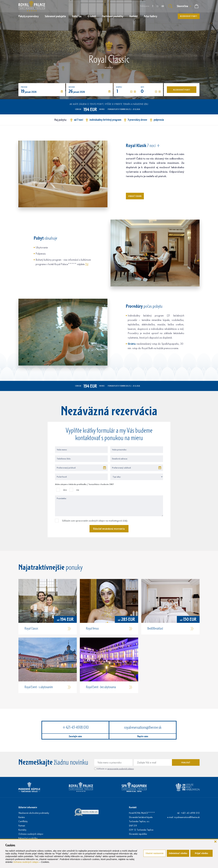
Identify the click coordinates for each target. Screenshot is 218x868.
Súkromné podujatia (55, 16)
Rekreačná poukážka (28, 838)
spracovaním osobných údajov (121, 769)
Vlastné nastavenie (154, 853)
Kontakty (22, 830)
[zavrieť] (215, 841)
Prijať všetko (201, 853)
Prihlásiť (186, 763)
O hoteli (92, 16)
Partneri (22, 826)
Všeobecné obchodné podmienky (34, 813)
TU (87, 264)
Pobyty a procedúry (29, 16)
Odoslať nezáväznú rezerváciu (109, 529)
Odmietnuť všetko (178, 853)
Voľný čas (77, 16)
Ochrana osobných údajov (26, 862)
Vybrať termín (135, 196)
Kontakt (134, 16)
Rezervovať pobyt (189, 16)
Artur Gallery (151, 16)
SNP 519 (133, 826)
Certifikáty (23, 821)
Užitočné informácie (28, 807)
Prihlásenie (145, 6)
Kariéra (22, 817)
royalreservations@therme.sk (143, 727)
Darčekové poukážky (113, 16)
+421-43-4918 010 (75, 727)
